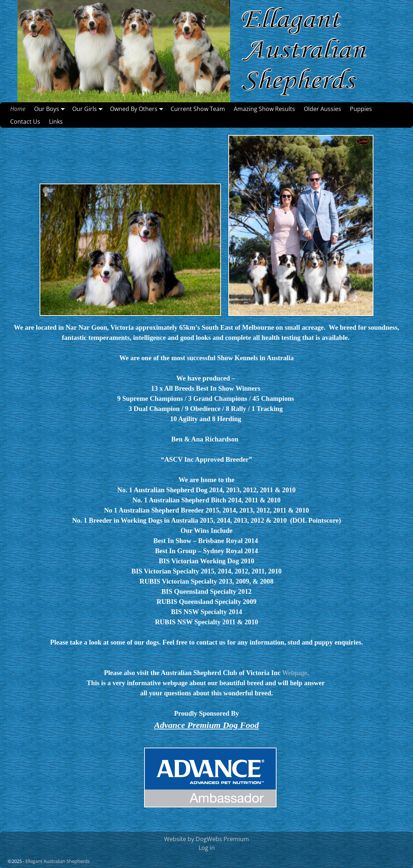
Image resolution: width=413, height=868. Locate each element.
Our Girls (89, 109)
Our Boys (51, 109)
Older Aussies (322, 109)
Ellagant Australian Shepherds (58, 861)
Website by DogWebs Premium (206, 839)
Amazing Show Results (264, 109)
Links (56, 122)
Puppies (361, 109)
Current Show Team (198, 109)
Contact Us (25, 122)
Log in (207, 848)
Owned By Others (138, 109)
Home (18, 109)
